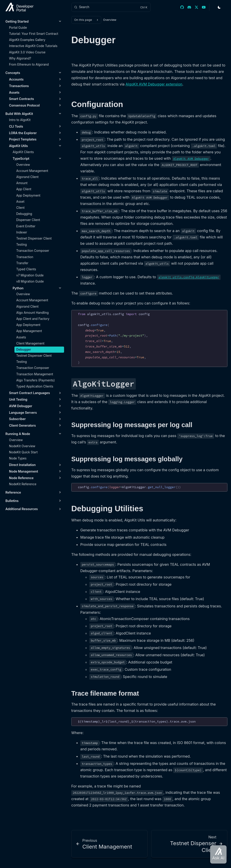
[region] (149, 339)
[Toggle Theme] (219, 7)
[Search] (111, 7)
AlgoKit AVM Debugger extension (154, 84)
